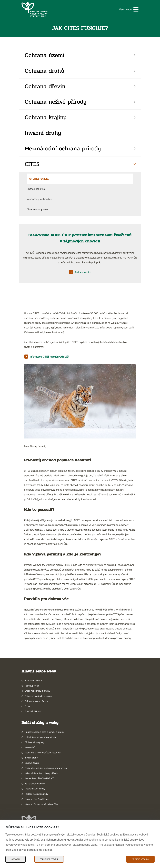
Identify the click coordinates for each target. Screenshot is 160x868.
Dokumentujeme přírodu (36, 701)
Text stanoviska (80, 272)
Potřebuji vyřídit (32, 686)
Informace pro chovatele (39, 199)
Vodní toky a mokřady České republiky (43, 753)
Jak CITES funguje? (39, 179)
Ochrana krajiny (46, 117)
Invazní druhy (43, 133)
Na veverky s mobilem (35, 784)
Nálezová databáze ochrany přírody (41, 773)
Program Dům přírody (35, 789)
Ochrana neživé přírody (56, 102)
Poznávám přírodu (33, 680)
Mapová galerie (32, 763)
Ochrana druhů (44, 71)
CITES (32, 164)
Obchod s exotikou (36, 189)
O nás (28, 706)
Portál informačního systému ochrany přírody (46, 768)
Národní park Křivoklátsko (37, 799)
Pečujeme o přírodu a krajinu (38, 696)
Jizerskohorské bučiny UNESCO (40, 778)
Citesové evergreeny (37, 209)
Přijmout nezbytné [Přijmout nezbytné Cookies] (49, 859)
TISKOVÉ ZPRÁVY (33, 711)
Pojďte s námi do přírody (36, 794)
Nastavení (16, 859)
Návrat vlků (30, 747)
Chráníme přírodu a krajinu (37, 691)
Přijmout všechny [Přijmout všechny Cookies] (140, 859)
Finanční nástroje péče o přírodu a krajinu (44, 732)
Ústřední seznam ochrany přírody (40, 737)
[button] (129, 9)
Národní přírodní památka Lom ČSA (41, 804)
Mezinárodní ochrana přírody (63, 148)
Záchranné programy (35, 742)
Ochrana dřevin (45, 86)
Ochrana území (45, 55)
